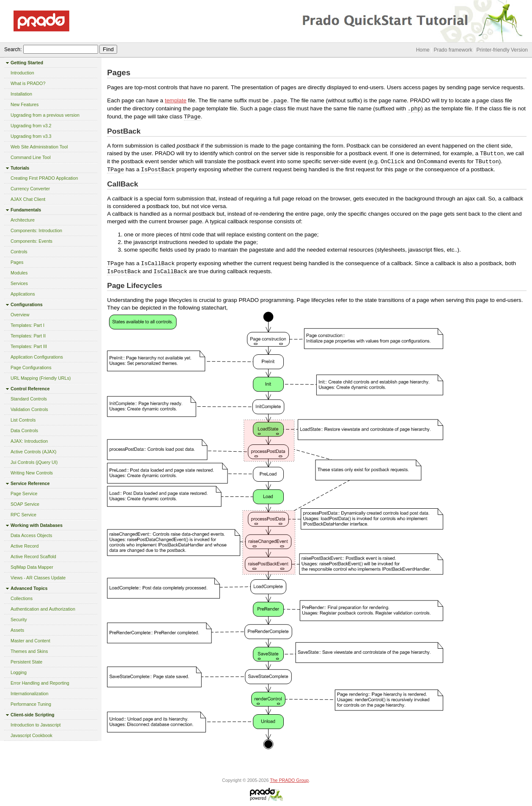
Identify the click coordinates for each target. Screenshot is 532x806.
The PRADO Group (289, 780)
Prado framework (453, 50)
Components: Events (32, 241)
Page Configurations (31, 367)
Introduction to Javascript (36, 725)
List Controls (23, 420)
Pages (17, 262)
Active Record (25, 546)
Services (19, 283)
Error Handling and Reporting (40, 683)
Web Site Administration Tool (39, 147)
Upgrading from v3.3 (31, 136)
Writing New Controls (32, 473)
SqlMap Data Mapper (32, 567)
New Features (25, 104)
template (176, 100)
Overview (20, 315)
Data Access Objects (31, 535)
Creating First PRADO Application (44, 178)
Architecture (23, 220)
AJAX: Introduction (29, 441)
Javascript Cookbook (32, 735)
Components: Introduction (36, 230)
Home (423, 50)
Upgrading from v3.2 (31, 126)
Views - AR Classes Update (38, 578)
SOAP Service (25, 504)
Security (19, 620)
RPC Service (23, 515)
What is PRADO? (28, 83)
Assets (17, 630)
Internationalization (29, 694)
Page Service (24, 493)
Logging (19, 672)
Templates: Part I (27, 325)
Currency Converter (30, 189)
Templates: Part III (29, 346)
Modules (19, 273)
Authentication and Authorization (43, 609)
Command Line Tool (31, 157)
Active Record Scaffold (33, 557)
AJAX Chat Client (28, 199)
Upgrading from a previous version (45, 115)
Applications (23, 294)
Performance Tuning (31, 704)
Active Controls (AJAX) (33, 452)
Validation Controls (29, 409)
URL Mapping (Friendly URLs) (41, 378)
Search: (13, 49)
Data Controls (24, 430)
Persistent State (26, 662)
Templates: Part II (28, 336)
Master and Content (30, 641)
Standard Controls (29, 399)
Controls (19, 252)
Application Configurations (37, 357)
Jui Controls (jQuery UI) (34, 462)
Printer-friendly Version (502, 50)
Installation (21, 94)
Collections (22, 598)
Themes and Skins (29, 651)
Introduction (22, 73)
